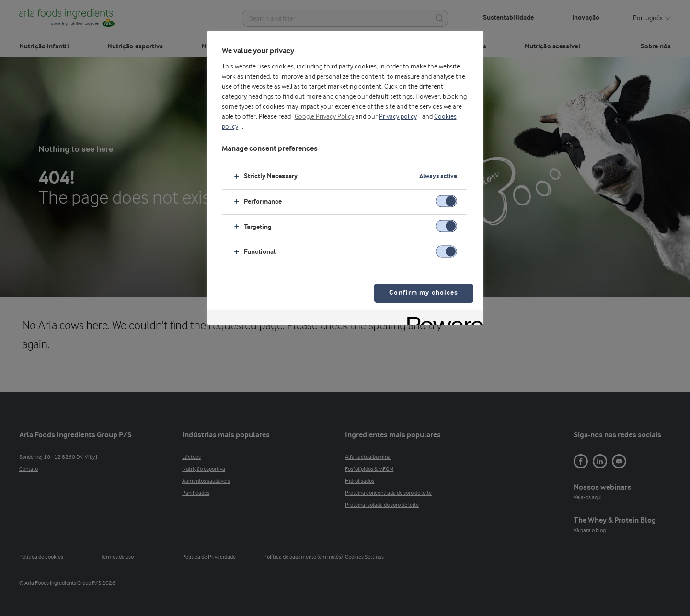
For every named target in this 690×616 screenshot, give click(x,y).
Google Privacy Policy (324, 117)
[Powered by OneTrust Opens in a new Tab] (442, 319)
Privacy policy (398, 117)
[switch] (446, 201)
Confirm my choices (424, 293)
